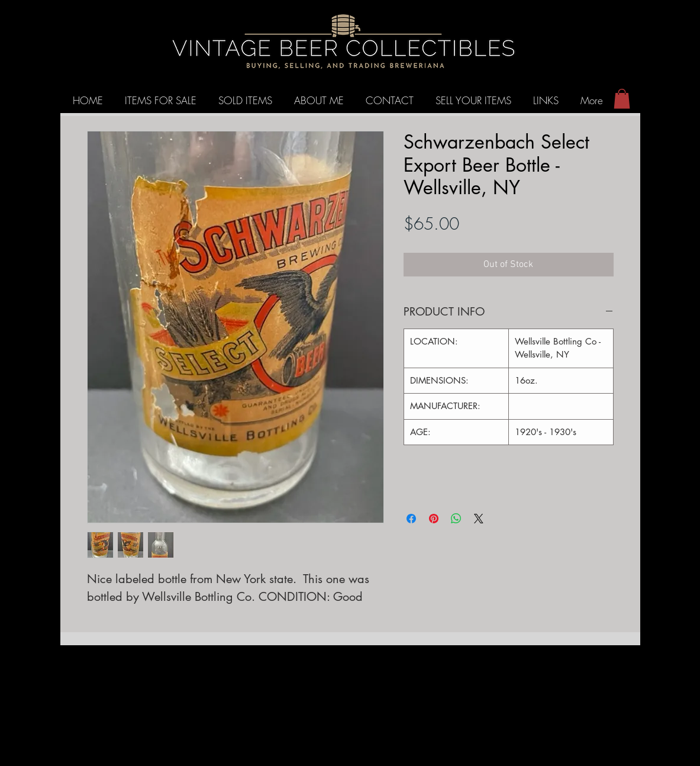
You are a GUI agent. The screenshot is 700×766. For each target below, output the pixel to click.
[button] (622, 99)
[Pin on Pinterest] (434, 519)
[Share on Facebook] (411, 519)
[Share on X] (479, 519)
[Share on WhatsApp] (456, 519)
